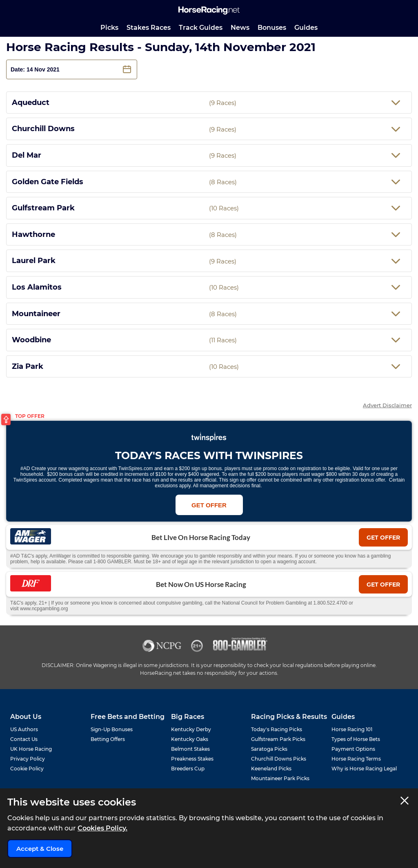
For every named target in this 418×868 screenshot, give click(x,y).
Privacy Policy (28, 759)
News (240, 28)
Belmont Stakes (190, 749)
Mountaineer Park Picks (280, 778)
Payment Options (353, 749)
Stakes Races (149, 28)
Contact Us (24, 739)
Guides (306, 28)
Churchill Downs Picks (279, 759)
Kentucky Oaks (190, 739)
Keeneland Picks (271, 769)
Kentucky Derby (191, 729)
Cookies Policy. (102, 828)
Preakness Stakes (192, 759)
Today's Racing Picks (277, 729)
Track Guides (201, 28)
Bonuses (272, 28)
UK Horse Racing (31, 749)
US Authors (24, 729)
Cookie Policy (27, 769)
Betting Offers (108, 739)
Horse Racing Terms (356, 759)
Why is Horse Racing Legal (364, 769)
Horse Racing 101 (352, 729)
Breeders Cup (188, 769)
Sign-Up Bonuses (112, 729)
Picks (109, 28)
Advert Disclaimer (387, 405)
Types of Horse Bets (356, 739)
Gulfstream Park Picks (278, 739)
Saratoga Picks (269, 749)
